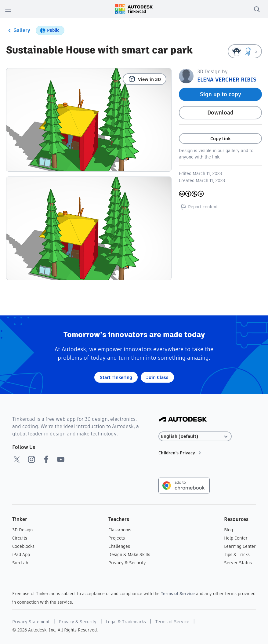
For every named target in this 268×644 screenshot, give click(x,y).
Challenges (119, 546)
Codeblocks (23, 546)
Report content (198, 207)
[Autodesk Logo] (183, 420)
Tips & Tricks (237, 555)
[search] (257, 9)
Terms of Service (178, 594)
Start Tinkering (116, 377)
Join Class (157, 377)
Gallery (18, 31)
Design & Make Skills (129, 555)
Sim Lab (20, 563)
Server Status (238, 563)
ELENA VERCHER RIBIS (227, 80)
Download (220, 113)
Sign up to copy (221, 94)
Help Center (236, 538)
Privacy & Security (127, 563)
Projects (117, 538)
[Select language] (195, 437)
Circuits (20, 538)
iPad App (21, 555)
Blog (228, 530)
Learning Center (240, 546)
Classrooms (120, 530)
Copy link (220, 138)
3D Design (22, 530)
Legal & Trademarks (126, 622)
